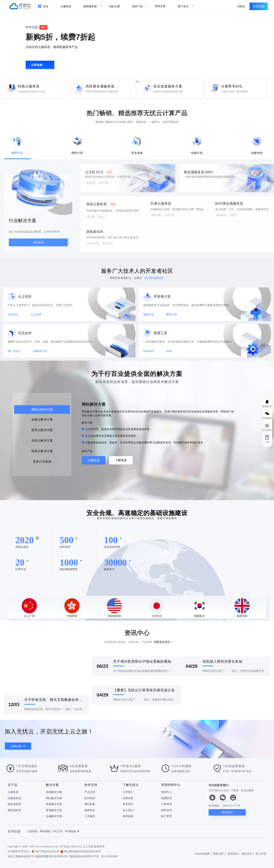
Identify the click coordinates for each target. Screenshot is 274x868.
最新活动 (148, 314)
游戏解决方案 (54, 792)
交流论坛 (13, 314)
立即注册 (16, 746)
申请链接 (72, 831)
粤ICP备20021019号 (46, 851)
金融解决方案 (54, 816)
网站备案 (90, 804)
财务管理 (166, 810)
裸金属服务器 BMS (198, 175)
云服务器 (94, 460)
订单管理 (166, 804)
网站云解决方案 (42, 410)
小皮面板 (32, 831)
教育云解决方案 (42, 430)
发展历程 (128, 798)
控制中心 (166, 792)
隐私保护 (219, 854)
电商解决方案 (54, 804)
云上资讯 (36, 314)
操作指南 (90, 798)
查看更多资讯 (162, 642)
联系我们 (128, 804)
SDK (169, 351)
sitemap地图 (202, 854)
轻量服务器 (14, 798)
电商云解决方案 (42, 451)
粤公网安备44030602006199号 (81, 851)
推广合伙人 (14, 351)
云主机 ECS (99, 175)
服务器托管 (14, 810)
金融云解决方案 (42, 419)
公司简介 (128, 792)
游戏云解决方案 (42, 441)
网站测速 (45, 831)
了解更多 (121, 460)
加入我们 (128, 810)
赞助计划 (171, 314)
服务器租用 (14, 804)
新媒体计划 (40, 351)
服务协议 (90, 810)
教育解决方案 (54, 810)
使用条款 (233, 854)
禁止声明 (261, 854)
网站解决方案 (54, 798)
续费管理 (166, 798)
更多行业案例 (42, 462)
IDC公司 (58, 831)
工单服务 (90, 816)
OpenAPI (149, 351)
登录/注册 (259, 6)
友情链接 (128, 816)
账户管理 (166, 816)
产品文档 (90, 792)
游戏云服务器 (101, 207)
